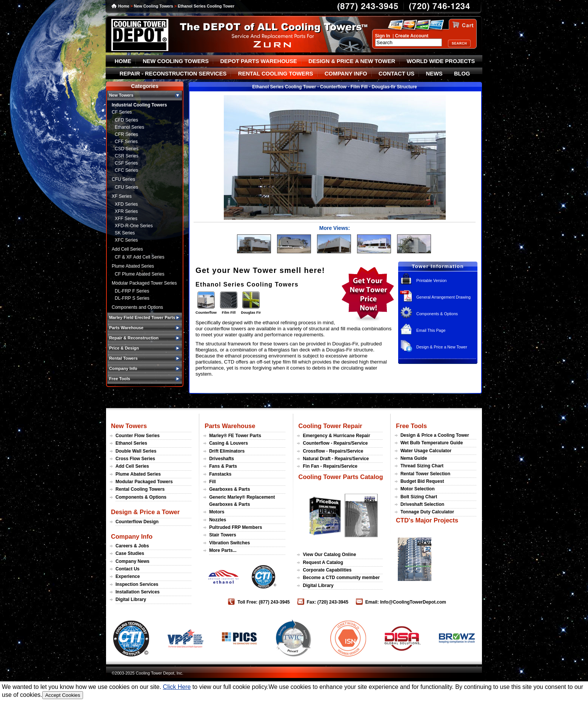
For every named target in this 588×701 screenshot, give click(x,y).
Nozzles (218, 520)
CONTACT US (396, 74)
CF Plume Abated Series (139, 274)
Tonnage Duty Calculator (427, 512)
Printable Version (432, 280)
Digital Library (131, 599)
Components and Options (137, 307)
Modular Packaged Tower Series (144, 283)
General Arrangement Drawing (443, 297)
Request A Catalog (323, 562)
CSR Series (127, 156)
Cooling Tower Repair (330, 426)
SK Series (125, 233)
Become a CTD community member (341, 578)
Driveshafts (222, 459)
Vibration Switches (229, 543)
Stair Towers (223, 535)
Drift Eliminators (227, 451)
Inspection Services (137, 584)
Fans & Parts (223, 466)
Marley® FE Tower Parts (235, 436)
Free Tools (411, 426)
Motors (217, 512)
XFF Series (126, 219)
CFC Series (126, 170)
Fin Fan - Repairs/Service (330, 466)
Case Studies (130, 553)
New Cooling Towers (154, 6)
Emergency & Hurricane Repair (336, 436)
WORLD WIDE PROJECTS (441, 61)
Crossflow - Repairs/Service (333, 451)
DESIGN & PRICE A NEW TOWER (352, 61)
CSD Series (127, 149)
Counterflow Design (137, 522)
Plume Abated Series (133, 266)
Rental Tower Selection (425, 474)
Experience (128, 576)
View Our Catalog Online (329, 555)
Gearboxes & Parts (229, 489)
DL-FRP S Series (132, 298)
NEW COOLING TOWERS (176, 61)
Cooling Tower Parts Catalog (340, 477)
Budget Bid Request (422, 481)
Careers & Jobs (132, 546)
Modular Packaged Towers (144, 482)
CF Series (122, 112)
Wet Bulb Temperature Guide (432, 443)
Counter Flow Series (138, 436)
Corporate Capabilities (327, 570)
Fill (212, 482)
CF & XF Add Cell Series (139, 257)
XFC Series (126, 240)
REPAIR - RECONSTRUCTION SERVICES (173, 74)
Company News (132, 561)
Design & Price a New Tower (442, 347)
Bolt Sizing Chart (419, 497)
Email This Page (431, 330)
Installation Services (138, 592)
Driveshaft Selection (422, 504)
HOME (123, 61)
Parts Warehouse (230, 426)
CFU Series (123, 179)
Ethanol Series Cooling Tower (206, 6)
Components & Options (437, 314)
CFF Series (126, 142)
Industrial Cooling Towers (139, 105)
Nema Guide (414, 458)
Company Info (132, 536)
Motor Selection (418, 489)
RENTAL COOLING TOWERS (276, 74)
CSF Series (126, 163)
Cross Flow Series (135, 459)
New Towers (129, 426)
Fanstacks (220, 474)
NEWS (434, 74)
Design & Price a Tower (145, 512)
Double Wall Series (136, 451)
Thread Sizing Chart (422, 466)
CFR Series (126, 134)
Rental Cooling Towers (140, 489)
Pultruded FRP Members (236, 527)
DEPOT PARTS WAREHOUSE (258, 61)
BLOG (462, 74)
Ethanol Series (129, 127)
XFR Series (126, 211)
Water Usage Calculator (426, 451)
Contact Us (128, 569)
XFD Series (126, 204)
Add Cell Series (127, 249)
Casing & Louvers (229, 443)
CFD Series (126, 120)
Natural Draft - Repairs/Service (336, 459)
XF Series (122, 196)
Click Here (177, 687)
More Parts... (223, 550)
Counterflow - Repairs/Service (335, 443)
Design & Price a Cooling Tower (435, 435)
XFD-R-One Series (134, 226)
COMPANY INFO (346, 74)
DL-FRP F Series (132, 291)
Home (124, 6)
